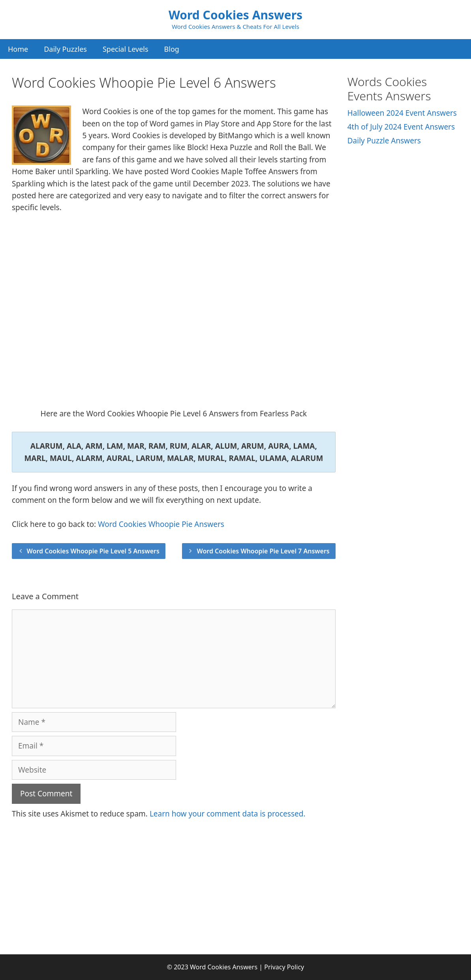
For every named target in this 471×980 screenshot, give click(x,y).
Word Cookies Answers (235, 15)
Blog (172, 49)
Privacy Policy (284, 967)
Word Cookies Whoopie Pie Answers (161, 524)
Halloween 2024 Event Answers (402, 113)
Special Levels (126, 49)
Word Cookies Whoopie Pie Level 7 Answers (263, 551)
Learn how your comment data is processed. (228, 814)
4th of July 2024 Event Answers (401, 127)
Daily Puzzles (65, 49)
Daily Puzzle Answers (384, 141)
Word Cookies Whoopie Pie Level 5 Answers (93, 551)
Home (18, 49)
